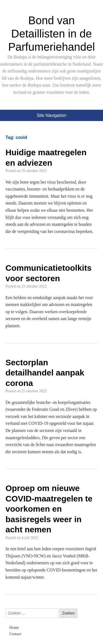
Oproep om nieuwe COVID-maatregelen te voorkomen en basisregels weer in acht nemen (49, 509)
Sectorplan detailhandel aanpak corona (45, 373)
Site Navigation (52, 115)
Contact (15, 634)
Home (14, 628)
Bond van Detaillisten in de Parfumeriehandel (52, 34)
